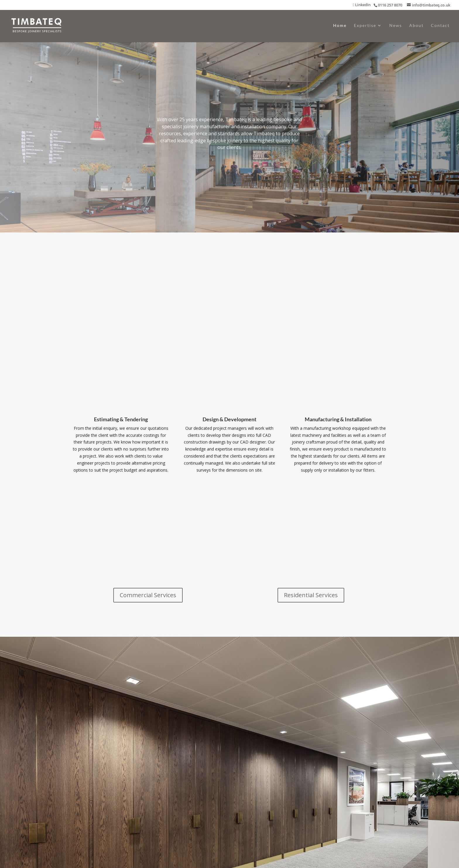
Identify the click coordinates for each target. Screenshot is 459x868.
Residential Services (311, 595)
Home (340, 26)
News (396, 26)
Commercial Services (148, 595)
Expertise (365, 26)
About (416, 26)
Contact (440, 26)
